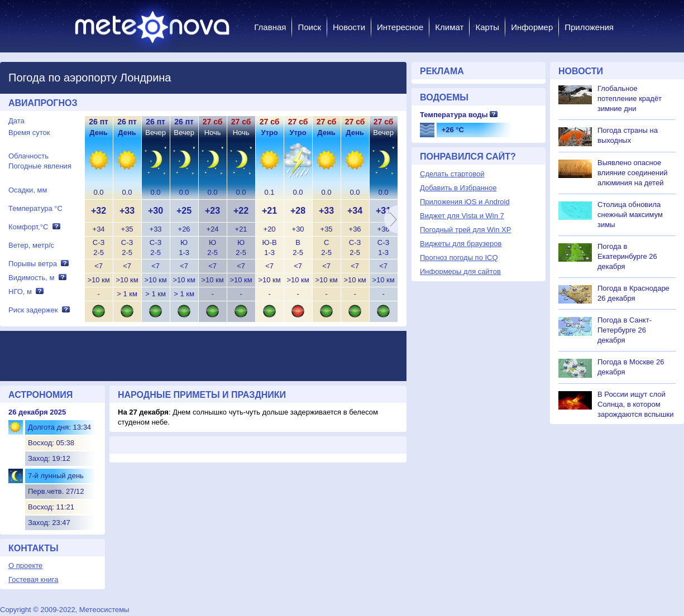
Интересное (400, 27)
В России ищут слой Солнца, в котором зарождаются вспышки (635, 404)
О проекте (25, 566)
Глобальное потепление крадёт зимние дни (630, 98)
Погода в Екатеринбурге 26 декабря (627, 256)
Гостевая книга (33, 579)
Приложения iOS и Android (465, 202)
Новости (349, 27)
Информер (532, 27)
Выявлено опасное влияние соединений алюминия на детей (633, 173)
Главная (270, 27)
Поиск (309, 27)
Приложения (589, 27)
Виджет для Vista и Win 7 (462, 216)
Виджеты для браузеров (461, 244)
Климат (449, 27)
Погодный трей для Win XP (465, 230)
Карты (487, 27)
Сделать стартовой (452, 174)
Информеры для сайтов (460, 271)
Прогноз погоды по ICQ (459, 258)
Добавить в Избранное (458, 188)
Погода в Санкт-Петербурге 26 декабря (625, 330)
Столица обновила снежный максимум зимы (630, 215)
